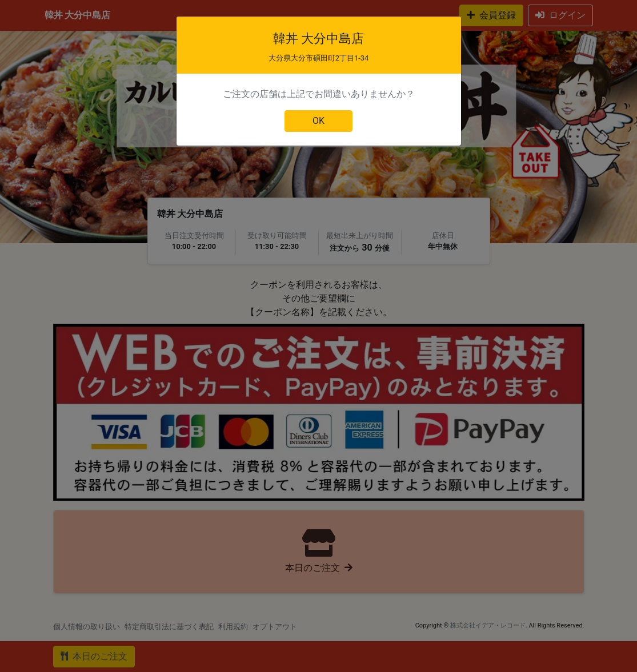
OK (318, 121)
